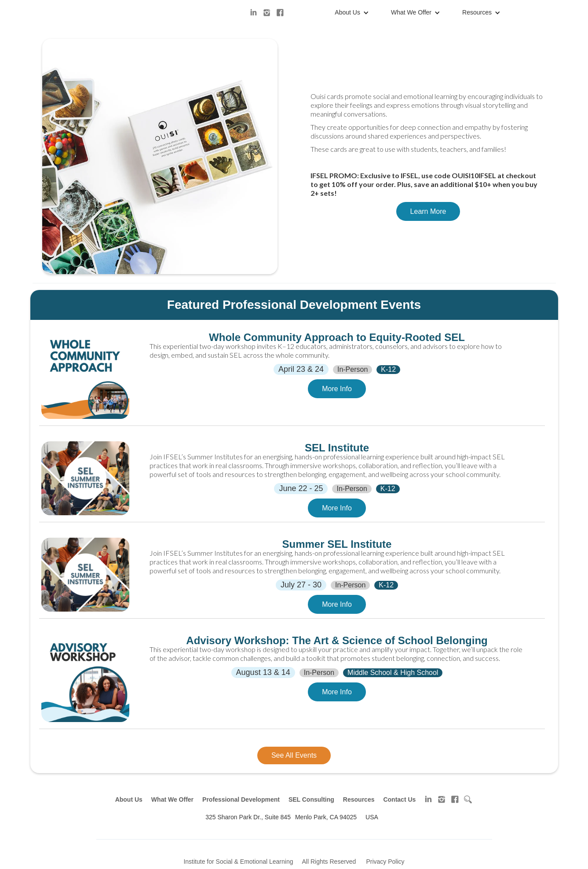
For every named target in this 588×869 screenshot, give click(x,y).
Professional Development (241, 799)
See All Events (294, 755)
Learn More (428, 211)
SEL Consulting (311, 799)
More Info (337, 389)
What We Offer (411, 12)
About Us (347, 12)
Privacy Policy (385, 862)
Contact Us (399, 799)
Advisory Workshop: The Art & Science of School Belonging (337, 641)
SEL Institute (337, 448)
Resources (477, 12)
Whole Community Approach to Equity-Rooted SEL (337, 337)
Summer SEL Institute (337, 544)
